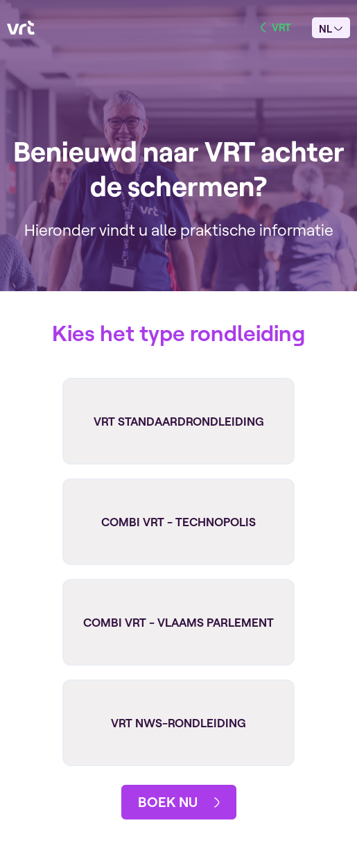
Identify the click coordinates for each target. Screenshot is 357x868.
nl (331, 29)
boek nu (179, 802)
